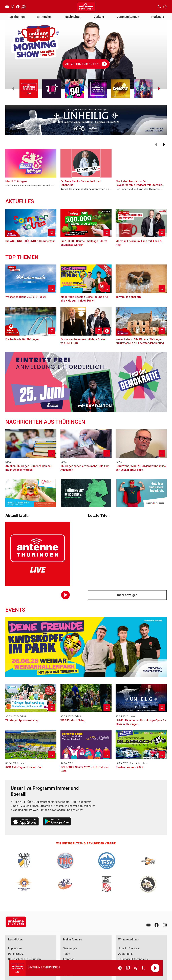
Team (67, 954)
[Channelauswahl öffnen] (165, 7)
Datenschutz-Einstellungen (25, 959)
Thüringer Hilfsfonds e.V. (134, 959)
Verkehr (99, 17)
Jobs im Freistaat (129, 948)
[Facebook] (18, 7)
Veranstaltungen (128, 17)
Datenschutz (16, 954)
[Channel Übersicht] (128, 968)
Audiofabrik (125, 954)
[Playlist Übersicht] (136, 968)
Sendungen (70, 948)
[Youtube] (7, 7)
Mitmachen (45, 17)
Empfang (69, 959)
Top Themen (16, 17)
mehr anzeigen (127, 595)
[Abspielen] (155, 968)
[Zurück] (156, 144)
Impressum (15, 948)
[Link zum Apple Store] (25, 822)
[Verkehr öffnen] (24, 7)
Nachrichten (73, 17)
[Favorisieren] (144, 968)
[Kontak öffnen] (159, 7)
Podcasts (158, 17)
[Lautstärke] (120, 968)
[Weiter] (164, 144)
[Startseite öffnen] (86, 7)
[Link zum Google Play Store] (57, 822)
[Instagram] (12, 7)
